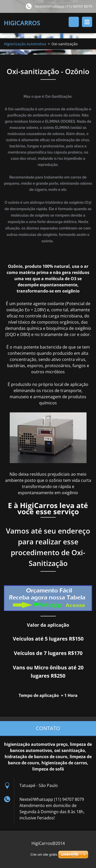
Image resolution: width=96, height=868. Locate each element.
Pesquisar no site (74, 22)
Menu (87, 22)
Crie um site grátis (44, 854)
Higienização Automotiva (25, 44)
